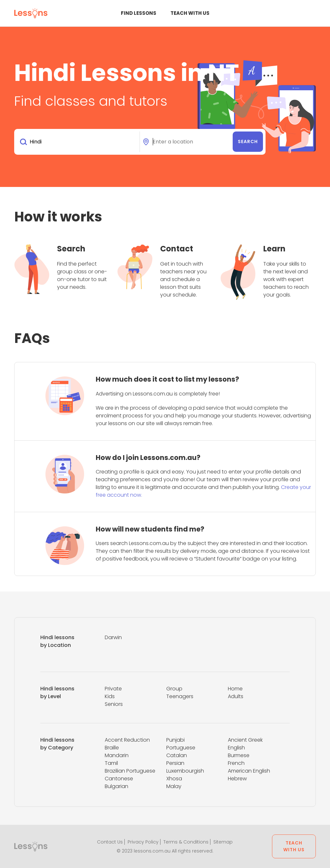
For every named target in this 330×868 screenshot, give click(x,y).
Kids (110, 696)
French (236, 763)
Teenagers (180, 696)
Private (113, 689)
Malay (174, 786)
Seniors (114, 704)
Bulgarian (116, 786)
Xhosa (174, 779)
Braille (112, 748)
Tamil (111, 763)
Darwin (113, 637)
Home (235, 689)
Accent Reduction (127, 740)
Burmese (239, 755)
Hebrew (237, 779)
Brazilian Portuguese (130, 771)
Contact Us (110, 842)
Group (174, 689)
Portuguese (181, 748)
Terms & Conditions (186, 842)
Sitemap (223, 842)
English (236, 748)
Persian (175, 763)
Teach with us (190, 13)
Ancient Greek (245, 740)
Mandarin (117, 755)
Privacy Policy (143, 842)
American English (249, 771)
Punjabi (175, 740)
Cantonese (119, 779)
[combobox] (78, 142)
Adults (236, 696)
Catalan (177, 755)
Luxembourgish (185, 771)
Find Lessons (139, 13)
